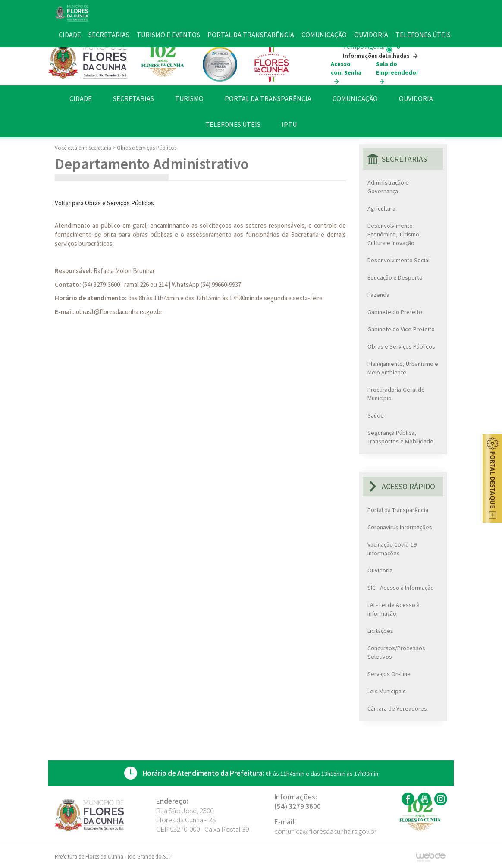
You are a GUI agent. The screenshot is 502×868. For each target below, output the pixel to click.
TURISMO (189, 98)
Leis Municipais (387, 691)
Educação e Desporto (395, 277)
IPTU (289, 124)
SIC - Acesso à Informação (401, 588)
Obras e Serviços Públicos (147, 148)
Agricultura (381, 208)
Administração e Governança (388, 187)
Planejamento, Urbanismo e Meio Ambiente (403, 368)
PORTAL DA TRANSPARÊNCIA (268, 98)
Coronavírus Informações (400, 527)
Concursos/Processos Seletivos (396, 652)
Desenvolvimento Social (398, 260)
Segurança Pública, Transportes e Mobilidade (400, 437)
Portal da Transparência (398, 510)
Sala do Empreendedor (397, 72)
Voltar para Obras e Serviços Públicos (104, 203)
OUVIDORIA (416, 98)
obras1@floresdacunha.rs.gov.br (119, 312)
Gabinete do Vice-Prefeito (401, 329)
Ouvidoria (380, 570)
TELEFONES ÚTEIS (233, 124)
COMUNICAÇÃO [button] (355, 98)
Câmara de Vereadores (397, 708)
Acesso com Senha (346, 72)
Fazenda (378, 295)
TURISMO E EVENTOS (168, 35)
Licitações (380, 631)
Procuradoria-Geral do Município (396, 394)
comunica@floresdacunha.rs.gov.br (325, 831)
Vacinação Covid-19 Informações (392, 549)
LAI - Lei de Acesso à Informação (394, 609)
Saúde (376, 415)
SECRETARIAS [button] (133, 98)
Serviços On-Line (389, 674)
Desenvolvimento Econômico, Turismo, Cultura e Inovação (394, 234)
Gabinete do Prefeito (395, 312)
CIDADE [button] (81, 98)
